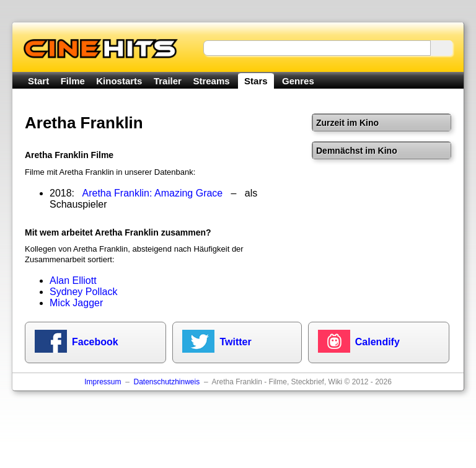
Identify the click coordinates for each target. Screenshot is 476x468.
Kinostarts (119, 81)
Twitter (235, 342)
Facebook (95, 342)
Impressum (103, 382)
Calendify (377, 342)
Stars (256, 81)
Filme (73, 81)
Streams (211, 81)
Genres (298, 81)
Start (38, 81)
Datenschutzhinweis (166, 382)
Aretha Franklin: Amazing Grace (153, 193)
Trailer (168, 81)
